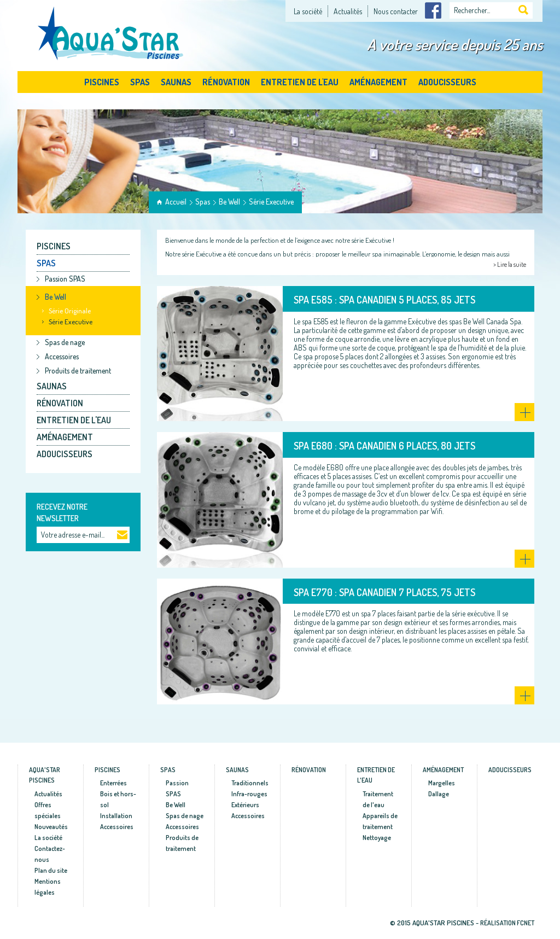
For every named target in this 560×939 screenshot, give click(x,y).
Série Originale (70, 311)
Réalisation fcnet (507, 923)
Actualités (348, 11)
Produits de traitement (78, 371)
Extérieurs (245, 805)
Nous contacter (396, 11)
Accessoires (62, 356)
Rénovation (226, 82)
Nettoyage (377, 838)
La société (308, 11)
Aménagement (378, 82)
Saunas (176, 82)
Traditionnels (250, 783)
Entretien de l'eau (300, 82)
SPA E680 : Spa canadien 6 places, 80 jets (384, 446)
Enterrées (113, 783)
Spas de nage (65, 342)
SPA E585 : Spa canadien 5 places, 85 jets (384, 300)
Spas (140, 82)
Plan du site (51, 870)
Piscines (102, 82)
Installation (116, 816)
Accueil (176, 202)
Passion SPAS (65, 279)
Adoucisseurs (447, 82)
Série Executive (271, 202)
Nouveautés (51, 827)
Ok (122, 536)
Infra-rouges (249, 794)
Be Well (229, 202)
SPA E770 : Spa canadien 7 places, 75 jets (384, 592)
